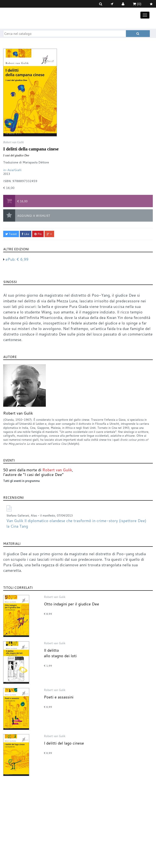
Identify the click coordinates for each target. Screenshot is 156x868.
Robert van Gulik (18, 413)
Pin (38, 234)
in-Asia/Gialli (12, 170)
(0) (137, 4)
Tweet (11, 234)
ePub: (17, 259)
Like (26, 234)
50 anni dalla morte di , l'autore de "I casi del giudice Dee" (38, 472)
